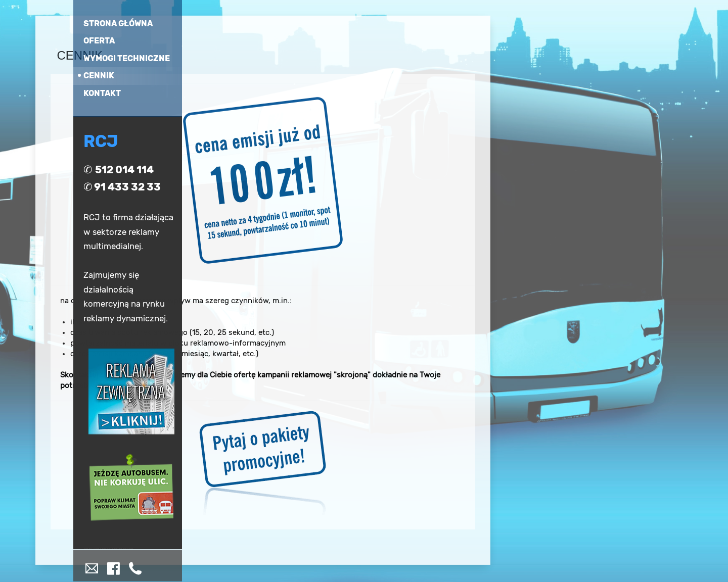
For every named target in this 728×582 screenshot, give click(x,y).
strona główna (118, 23)
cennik (99, 76)
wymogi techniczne (127, 58)
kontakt (102, 93)
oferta (99, 41)
